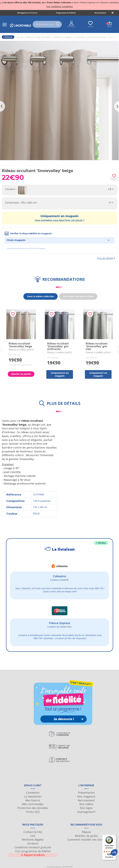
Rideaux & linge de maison (38, 37)
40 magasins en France (27, 13)
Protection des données (33, 808)
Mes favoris (33, 800)
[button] (114, 852)
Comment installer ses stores (86, 840)
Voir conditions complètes (60, 6)
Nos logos (86, 808)
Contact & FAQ (33, 832)
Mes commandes (33, 804)
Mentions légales (33, 840)
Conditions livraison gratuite (33, 847)
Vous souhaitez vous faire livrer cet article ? (59, 220)
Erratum (33, 843)
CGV (33, 836)
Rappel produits (33, 855)
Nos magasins (86, 796)
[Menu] (114, 836)
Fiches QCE (33, 812)
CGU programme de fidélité (33, 851)
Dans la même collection (41, 296)
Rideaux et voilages (63, 37)
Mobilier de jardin (86, 836)
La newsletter (33, 796)
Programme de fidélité (66, 13)
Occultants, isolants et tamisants (90, 37)
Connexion (33, 793)
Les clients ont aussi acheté (78, 296)
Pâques (86, 832)
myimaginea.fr (86, 812)
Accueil (20, 37)
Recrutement (100, 13)
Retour (8, 37)
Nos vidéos (86, 804)
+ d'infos (101, 543)
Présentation (86, 793)
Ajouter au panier (21, 374)
